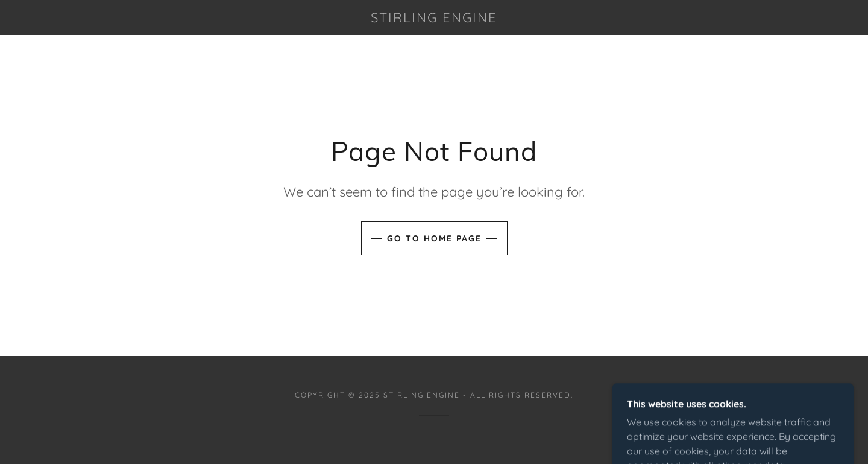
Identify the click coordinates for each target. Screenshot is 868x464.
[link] (434, 19)
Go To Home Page (434, 238)
